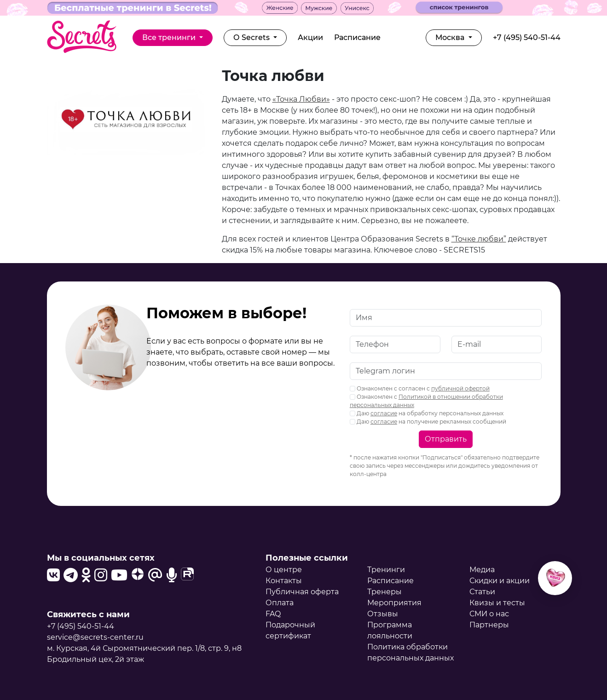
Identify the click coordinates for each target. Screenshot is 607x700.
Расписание (357, 37)
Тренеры (384, 592)
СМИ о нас (489, 614)
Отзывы (383, 614)
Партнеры (489, 625)
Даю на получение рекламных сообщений (428, 422)
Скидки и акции (500, 581)
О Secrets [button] (252, 37)
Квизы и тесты (497, 603)
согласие (384, 413)
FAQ (273, 614)
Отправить (446, 439)
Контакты (284, 581)
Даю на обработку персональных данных (427, 413)
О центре (284, 570)
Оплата (280, 603)
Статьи (482, 592)
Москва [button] (451, 37)
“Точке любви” (479, 239)
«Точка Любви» (301, 99)
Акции (310, 37)
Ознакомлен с (426, 401)
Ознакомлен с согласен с (420, 388)
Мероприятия (394, 603)
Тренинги (386, 570)
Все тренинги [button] (170, 37)
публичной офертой (460, 388)
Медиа (482, 570)
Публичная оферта (302, 592)
